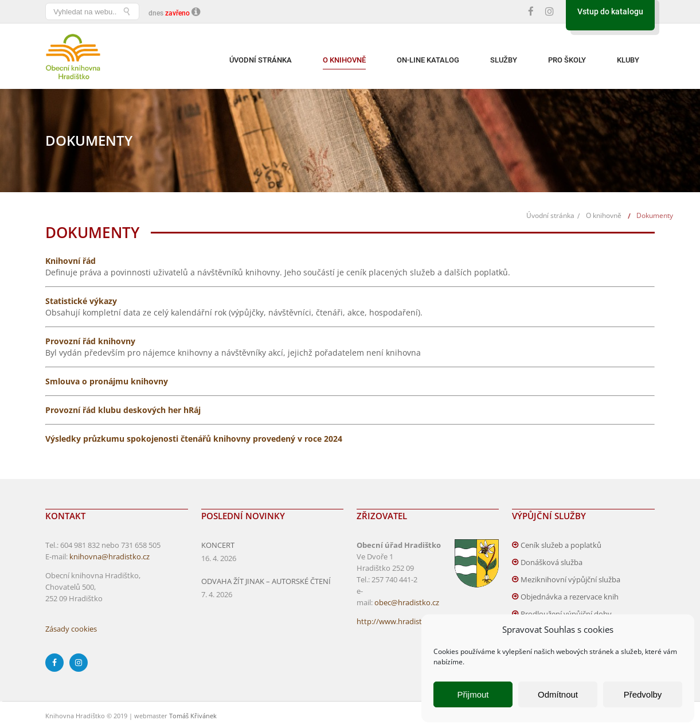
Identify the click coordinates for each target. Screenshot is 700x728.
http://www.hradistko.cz (398, 621)
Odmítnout (558, 694)
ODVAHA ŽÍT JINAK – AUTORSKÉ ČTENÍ (266, 581)
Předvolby (643, 694)
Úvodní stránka (261, 60)
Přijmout (473, 694)
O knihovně (344, 60)
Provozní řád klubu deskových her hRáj (123, 410)
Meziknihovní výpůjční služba (570, 579)
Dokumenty (655, 215)
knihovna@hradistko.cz (110, 556)
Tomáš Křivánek (193, 716)
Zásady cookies (71, 629)
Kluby (628, 60)
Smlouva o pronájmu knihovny (107, 381)
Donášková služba (552, 562)
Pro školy (567, 60)
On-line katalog (428, 60)
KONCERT (218, 545)
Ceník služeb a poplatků (561, 545)
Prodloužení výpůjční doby (566, 614)
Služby (504, 60)
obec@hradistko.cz (407, 602)
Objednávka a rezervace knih (570, 597)
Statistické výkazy (81, 301)
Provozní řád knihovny (90, 341)
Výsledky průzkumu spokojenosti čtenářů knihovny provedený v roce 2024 (194, 439)
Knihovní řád (71, 261)
